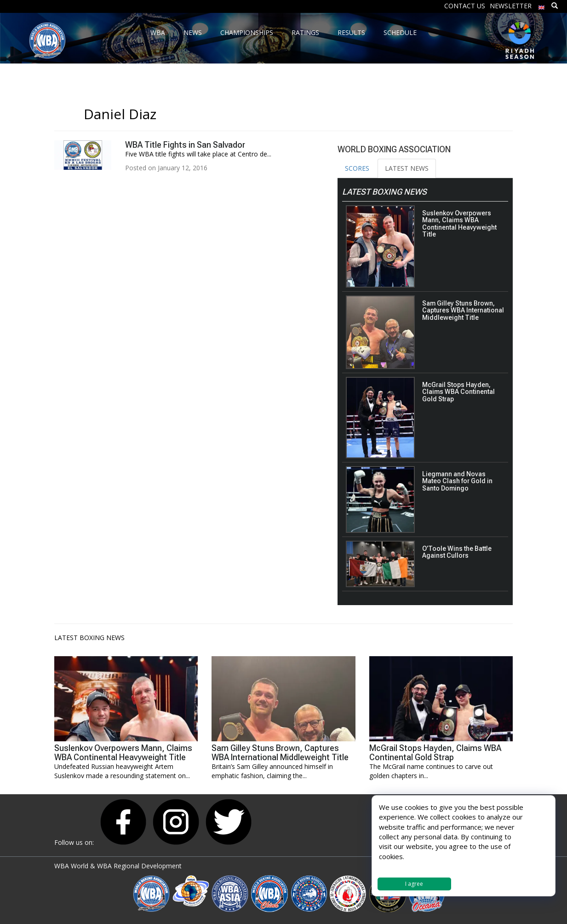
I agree (414, 884)
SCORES (357, 168)
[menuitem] (542, 5)
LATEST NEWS (407, 168)
